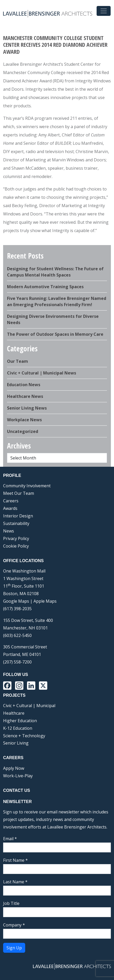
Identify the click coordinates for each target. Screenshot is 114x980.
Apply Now (14, 768)
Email (10, 839)
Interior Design (18, 516)
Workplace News (24, 420)
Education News (24, 385)
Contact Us (17, 790)
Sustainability (16, 523)
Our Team (18, 361)
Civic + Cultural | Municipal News (42, 373)
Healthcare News (25, 396)
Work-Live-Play (18, 776)
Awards (10, 508)
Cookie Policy (16, 546)
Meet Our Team (19, 493)
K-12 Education (18, 728)
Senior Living (16, 743)
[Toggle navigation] (104, 11)
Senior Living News (27, 408)
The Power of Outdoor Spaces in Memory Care (55, 334)
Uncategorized (23, 431)
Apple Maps (45, 601)
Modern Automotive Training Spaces (45, 287)
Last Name (15, 882)
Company (14, 925)
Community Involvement (27, 486)
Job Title (11, 903)
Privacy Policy (16, 538)
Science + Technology (24, 736)
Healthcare (14, 713)
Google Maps (16, 601)
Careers (11, 501)
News (9, 531)
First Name (15, 860)
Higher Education (20, 721)
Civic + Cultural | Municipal (29, 706)
